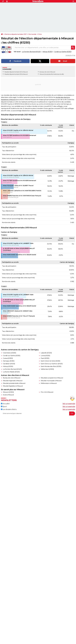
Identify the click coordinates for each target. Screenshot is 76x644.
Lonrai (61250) (45, 356)
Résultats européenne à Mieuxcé (52, 378)
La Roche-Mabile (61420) (11, 372)
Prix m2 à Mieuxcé (47, 392)
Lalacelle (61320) (46, 353)
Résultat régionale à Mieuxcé (13, 381)
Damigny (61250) (9, 361)
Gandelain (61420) (9, 364)
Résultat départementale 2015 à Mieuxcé (16, 74)
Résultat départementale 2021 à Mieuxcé (16, 72)
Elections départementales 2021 (16, 34)
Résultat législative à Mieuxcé (13, 386)
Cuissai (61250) (8, 358)
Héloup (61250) (47, 52)
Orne (40, 34)
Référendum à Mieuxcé (49, 383)
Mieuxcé (42, 74)
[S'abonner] (38, 413)
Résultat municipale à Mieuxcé (51, 381)
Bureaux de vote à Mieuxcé (47, 72)
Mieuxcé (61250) (8, 392)
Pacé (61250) (45, 358)
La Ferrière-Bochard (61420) (31, 52)
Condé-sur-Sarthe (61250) (63, 52)
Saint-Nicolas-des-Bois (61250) (51, 366)
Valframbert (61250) (47, 369)
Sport (4, 407)
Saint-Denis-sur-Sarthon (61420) (52, 364)
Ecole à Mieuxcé (8, 395)
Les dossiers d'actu (9, 409)
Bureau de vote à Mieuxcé (12, 378)
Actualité (5, 404)
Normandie (32, 34)
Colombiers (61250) (9, 353)
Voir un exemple (69, 404)
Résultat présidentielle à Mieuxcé (14, 383)
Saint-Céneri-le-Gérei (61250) (50, 361)
